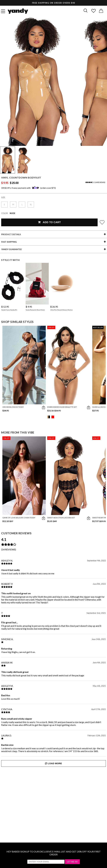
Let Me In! (72, 862)
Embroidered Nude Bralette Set (62, 407)
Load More (53, 763)
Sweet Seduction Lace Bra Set (61, 518)
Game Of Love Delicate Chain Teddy (19, 518)
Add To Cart (49, 222)
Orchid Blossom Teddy (13, 407)
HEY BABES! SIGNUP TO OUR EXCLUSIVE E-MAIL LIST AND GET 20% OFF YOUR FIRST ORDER (54, 853)
